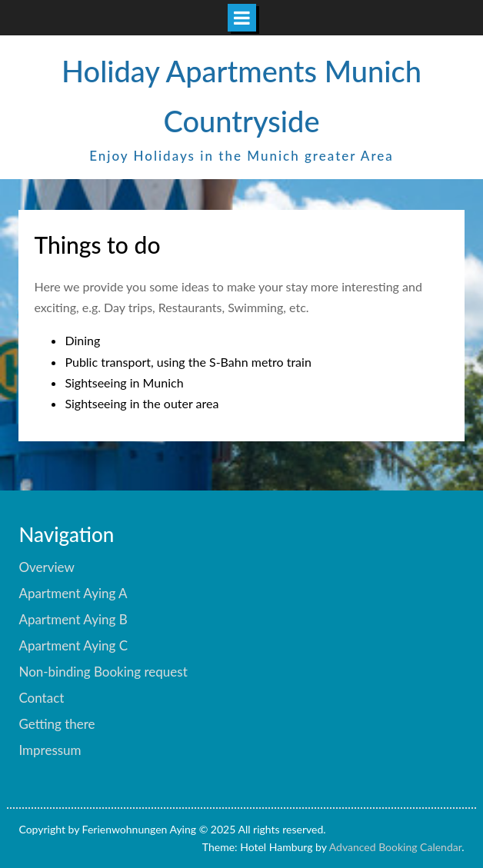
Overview (46, 567)
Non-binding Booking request (103, 672)
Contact (41, 698)
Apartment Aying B (73, 619)
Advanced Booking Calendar (396, 847)
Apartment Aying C (73, 645)
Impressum (50, 750)
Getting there (57, 724)
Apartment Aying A (73, 593)
